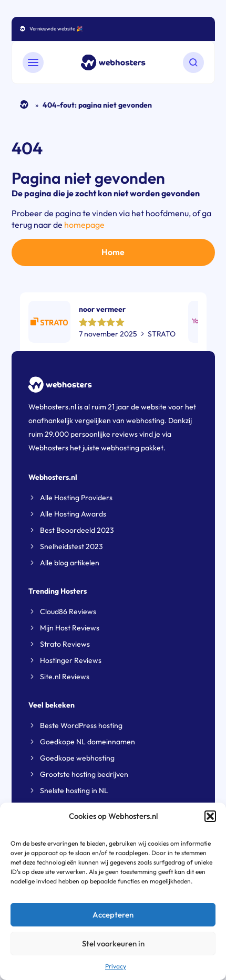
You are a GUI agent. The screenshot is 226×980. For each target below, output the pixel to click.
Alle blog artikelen (70, 563)
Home (24, 105)
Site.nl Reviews (65, 677)
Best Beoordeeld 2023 (77, 530)
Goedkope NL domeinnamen (88, 742)
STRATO (162, 334)
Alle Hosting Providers (76, 498)
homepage (84, 225)
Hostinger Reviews (71, 660)
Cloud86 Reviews (68, 612)
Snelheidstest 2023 (71, 546)
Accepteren (113, 915)
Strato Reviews (65, 644)
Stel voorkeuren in (113, 944)
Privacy (116, 966)
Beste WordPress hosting (81, 725)
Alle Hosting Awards (73, 514)
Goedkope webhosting (77, 758)
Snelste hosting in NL (74, 791)
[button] (210, 816)
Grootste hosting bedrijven (84, 774)
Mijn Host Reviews (70, 628)
